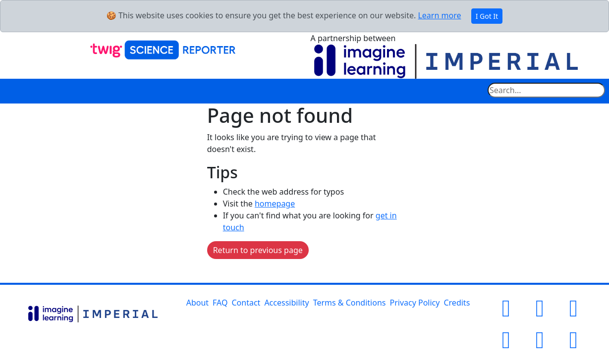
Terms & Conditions (350, 303)
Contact (246, 303)
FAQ (220, 303)
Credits (457, 303)
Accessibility (286, 303)
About (197, 303)
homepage (275, 204)
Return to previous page (258, 250)
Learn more (439, 15)
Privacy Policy (415, 303)
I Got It (487, 16)
